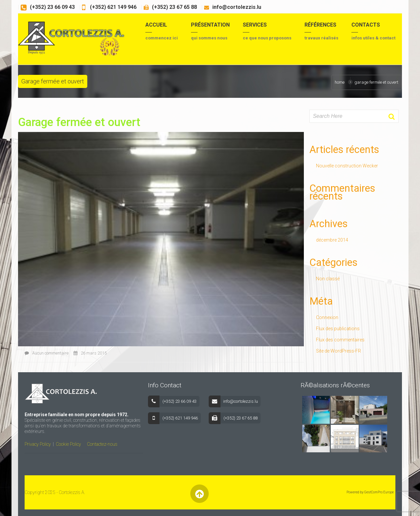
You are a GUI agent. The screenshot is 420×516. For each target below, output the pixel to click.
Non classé (328, 279)
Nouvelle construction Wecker (347, 166)
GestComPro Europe (379, 492)
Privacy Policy (38, 444)
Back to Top (199, 494)
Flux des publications (338, 329)
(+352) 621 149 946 (113, 7)
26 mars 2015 (90, 353)
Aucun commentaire (47, 353)
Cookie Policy (68, 444)
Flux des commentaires (340, 340)
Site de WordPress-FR (338, 351)
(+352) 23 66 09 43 (52, 7)
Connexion (327, 317)
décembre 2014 (332, 240)
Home (340, 82)
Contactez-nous (102, 444)
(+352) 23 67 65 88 (174, 7)
